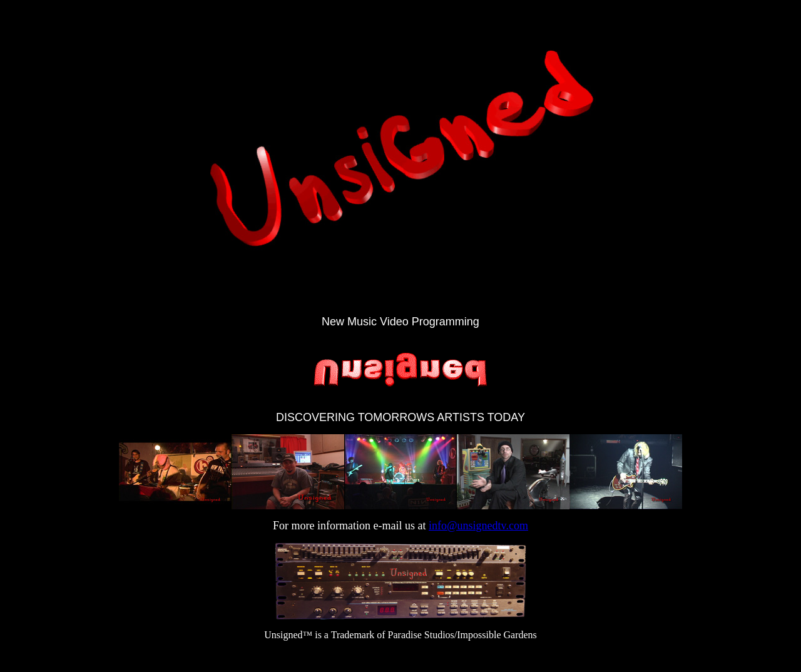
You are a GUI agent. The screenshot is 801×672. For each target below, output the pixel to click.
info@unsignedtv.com (478, 526)
